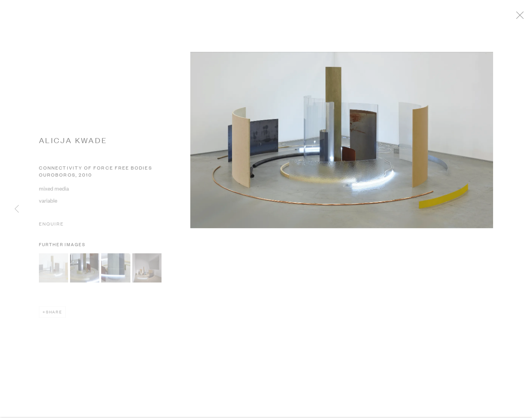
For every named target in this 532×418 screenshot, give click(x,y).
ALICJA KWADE (73, 143)
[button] (54, 270)
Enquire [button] (51, 227)
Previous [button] (17, 209)
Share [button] (54, 314)
